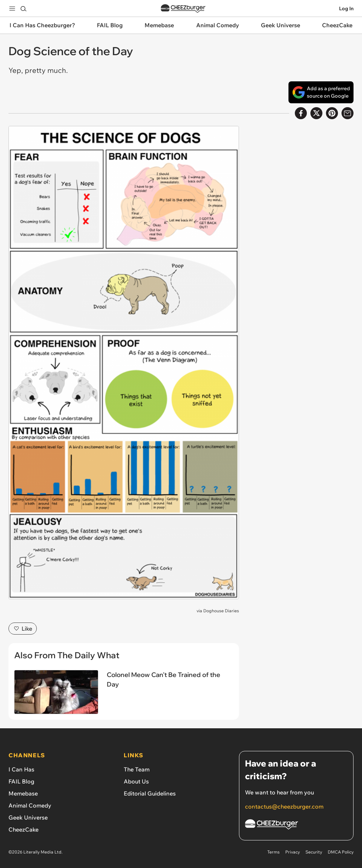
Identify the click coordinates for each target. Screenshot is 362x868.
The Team (137, 769)
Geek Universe (28, 817)
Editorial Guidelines (150, 793)
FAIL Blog (21, 781)
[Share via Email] (348, 113)
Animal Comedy (30, 805)
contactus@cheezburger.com (284, 806)
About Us (136, 781)
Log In (346, 8)
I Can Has (21, 769)
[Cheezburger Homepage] (296, 825)
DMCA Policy (341, 852)
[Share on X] (316, 113)
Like (23, 629)
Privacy (293, 852)
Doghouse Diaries (221, 611)
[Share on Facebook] (301, 113)
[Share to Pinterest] (332, 113)
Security (314, 852)
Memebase (23, 793)
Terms (273, 852)
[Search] (23, 8)
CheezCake (24, 829)
